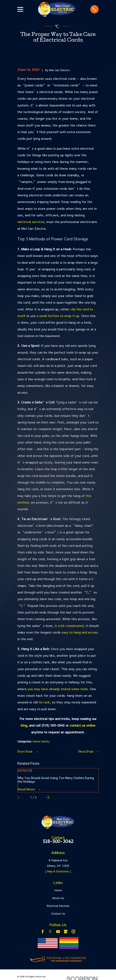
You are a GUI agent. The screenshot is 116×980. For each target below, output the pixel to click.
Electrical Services (58, 906)
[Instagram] (73, 931)
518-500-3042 (58, 842)
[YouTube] (58, 931)
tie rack (44, 702)
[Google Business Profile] (66, 931)
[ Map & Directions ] (58, 871)
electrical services (31, 222)
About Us (58, 898)
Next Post (88, 752)
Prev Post (28, 752)
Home (58, 890)
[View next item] (47, 797)
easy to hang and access (80, 632)
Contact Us (58, 913)
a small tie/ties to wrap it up (58, 316)
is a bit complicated (69, 626)
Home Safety (41, 741)
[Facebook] (43, 931)
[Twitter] (50, 931)
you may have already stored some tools (58, 689)
